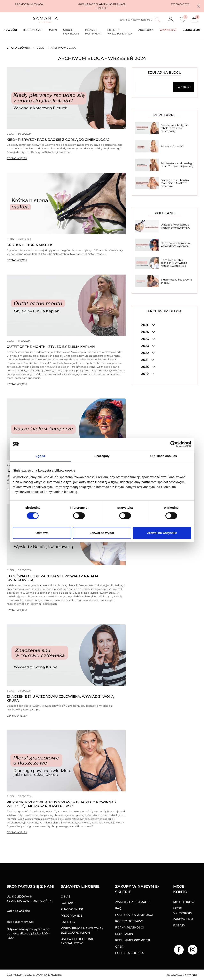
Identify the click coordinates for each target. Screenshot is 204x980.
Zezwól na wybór (102, 533)
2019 (145, 374)
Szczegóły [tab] (102, 456)
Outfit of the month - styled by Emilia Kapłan (51, 347)
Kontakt (68, 903)
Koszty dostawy (129, 921)
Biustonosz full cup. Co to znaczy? (176, 281)
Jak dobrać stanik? (172, 146)
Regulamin (124, 934)
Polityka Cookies (130, 953)
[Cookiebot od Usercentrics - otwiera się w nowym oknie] (173, 444)
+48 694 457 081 (18, 911)
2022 (146, 353)
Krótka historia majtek (30, 245)
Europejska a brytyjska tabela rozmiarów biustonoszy (175, 128)
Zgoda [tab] (40, 456)
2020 (146, 367)
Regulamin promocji (132, 940)
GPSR (119, 947)
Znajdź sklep (72, 909)
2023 (146, 346)
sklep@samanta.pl (20, 922)
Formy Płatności (129, 927)
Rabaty (179, 925)
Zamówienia (183, 919)
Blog (10, 134)
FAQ (118, 908)
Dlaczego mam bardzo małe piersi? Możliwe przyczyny (175, 183)
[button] (198, 6)
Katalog (68, 922)
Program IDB (72, 916)
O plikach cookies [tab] (163, 456)
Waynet (191, 975)
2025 (146, 332)
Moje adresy (184, 902)
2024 (146, 339)
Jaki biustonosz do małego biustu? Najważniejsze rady (177, 165)
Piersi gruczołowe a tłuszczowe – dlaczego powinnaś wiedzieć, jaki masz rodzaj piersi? (61, 804)
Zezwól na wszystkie (162, 533)
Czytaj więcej (17, 158)
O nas (65, 896)
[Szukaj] (139, 20)
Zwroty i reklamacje (133, 902)
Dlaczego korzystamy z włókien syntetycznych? (175, 226)
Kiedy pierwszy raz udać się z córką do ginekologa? (58, 140)
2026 (146, 325)
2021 (145, 360)
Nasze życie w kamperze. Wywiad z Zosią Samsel (176, 244)
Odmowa (42, 533)
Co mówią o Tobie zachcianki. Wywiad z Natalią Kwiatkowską (174, 263)
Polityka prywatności (134, 915)
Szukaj (184, 87)
